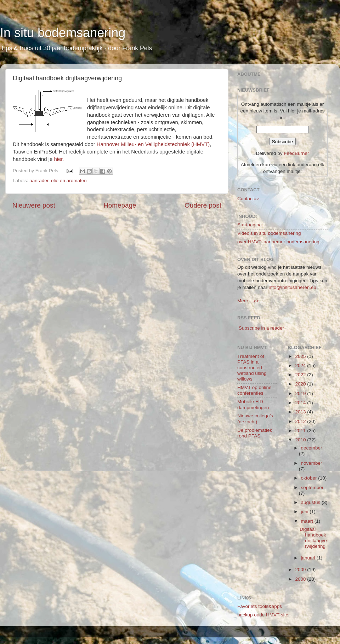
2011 (301, 431)
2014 (301, 403)
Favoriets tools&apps (260, 606)
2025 (301, 356)
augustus (311, 502)
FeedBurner (296, 153)
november (312, 463)
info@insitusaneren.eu (293, 287)
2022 (301, 375)
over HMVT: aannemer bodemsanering (278, 242)
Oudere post (203, 205)
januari (309, 558)
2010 (301, 440)
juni (305, 512)
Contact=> (248, 199)
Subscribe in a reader (261, 328)
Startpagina (250, 225)
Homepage (120, 205)
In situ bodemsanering (63, 33)
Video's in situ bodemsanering (269, 233)
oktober (310, 478)
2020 (301, 384)
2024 (301, 365)
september (312, 488)
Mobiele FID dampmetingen (253, 404)
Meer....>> (248, 301)
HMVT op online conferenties (254, 390)
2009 (301, 570)
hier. (59, 159)
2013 (301, 412)
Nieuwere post (34, 205)
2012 (301, 421)
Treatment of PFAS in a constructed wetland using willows (252, 368)
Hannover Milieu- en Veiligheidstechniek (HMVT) (153, 144)
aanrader (39, 181)
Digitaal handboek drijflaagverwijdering (313, 538)
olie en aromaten (69, 181)
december (312, 448)
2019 (301, 393)
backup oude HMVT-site (263, 615)
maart (308, 521)
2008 (301, 579)
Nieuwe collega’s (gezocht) (255, 419)
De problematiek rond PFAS (255, 433)
